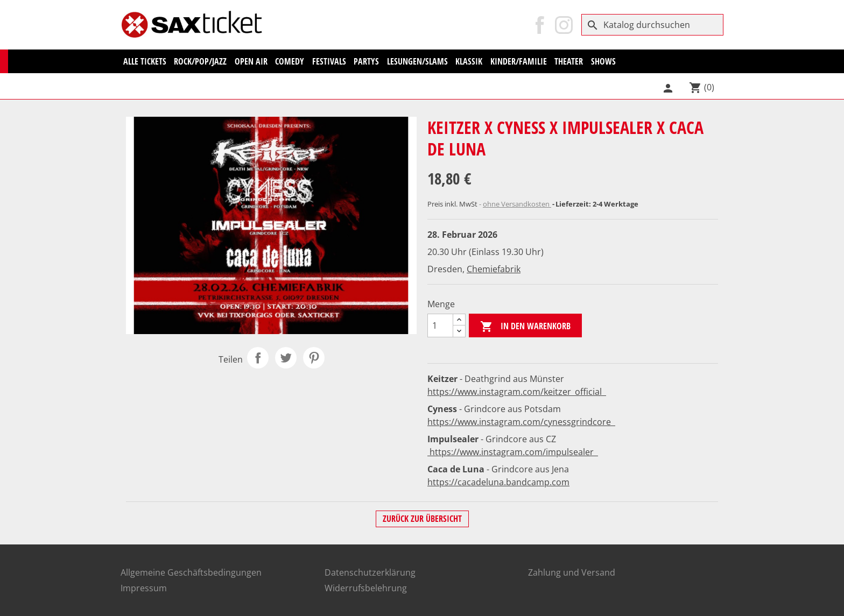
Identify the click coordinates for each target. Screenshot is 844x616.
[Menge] (440, 325)
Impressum (144, 588)
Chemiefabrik (494, 269)
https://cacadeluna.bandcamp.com (498, 482)
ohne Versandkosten (517, 204)
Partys (366, 61)
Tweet (286, 358)
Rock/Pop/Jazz (200, 61)
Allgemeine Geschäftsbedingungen (191, 572)
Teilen (258, 358)
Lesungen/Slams (417, 61)
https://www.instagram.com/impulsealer (513, 452)
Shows (603, 61)
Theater (569, 61)
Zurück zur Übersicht (422, 519)
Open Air (251, 61)
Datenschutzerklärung (370, 572)
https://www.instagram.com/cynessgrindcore (521, 422)
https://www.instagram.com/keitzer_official (517, 392)
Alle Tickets (145, 61)
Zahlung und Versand (572, 572)
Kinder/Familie (519, 61)
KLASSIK (469, 61)
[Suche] (652, 25)
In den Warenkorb (525, 327)
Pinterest (314, 358)
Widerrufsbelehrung (366, 588)
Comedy (290, 61)
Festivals (329, 61)
